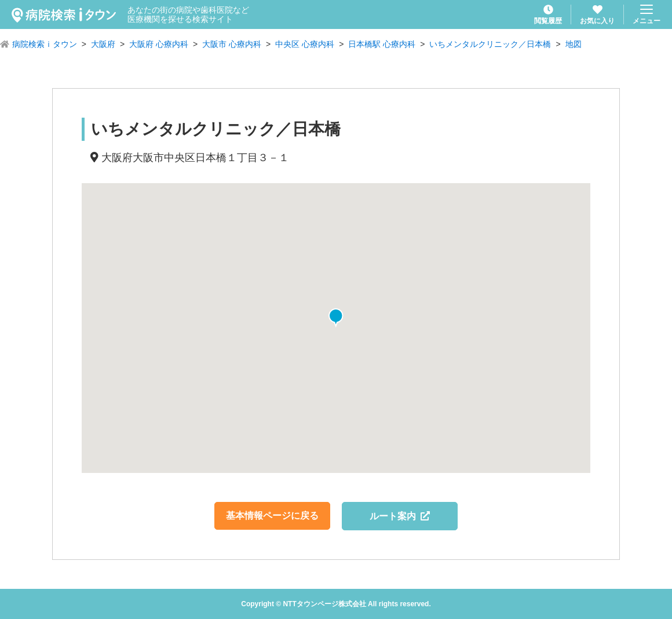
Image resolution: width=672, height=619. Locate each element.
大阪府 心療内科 (159, 44)
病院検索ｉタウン (45, 44)
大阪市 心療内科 (232, 44)
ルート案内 (400, 516)
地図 (574, 44)
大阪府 (103, 44)
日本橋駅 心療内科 (382, 44)
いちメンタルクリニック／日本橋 (490, 44)
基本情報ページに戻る (272, 516)
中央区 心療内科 (305, 44)
